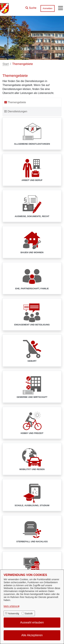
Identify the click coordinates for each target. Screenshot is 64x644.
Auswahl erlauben (32, 622)
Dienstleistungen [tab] (16, 111)
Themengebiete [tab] (15, 102)
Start (6, 64)
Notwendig (14, 614)
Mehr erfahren (11, 606)
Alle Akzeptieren (32, 635)
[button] (31, 7)
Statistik (29, 614)
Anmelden (48, 8)
